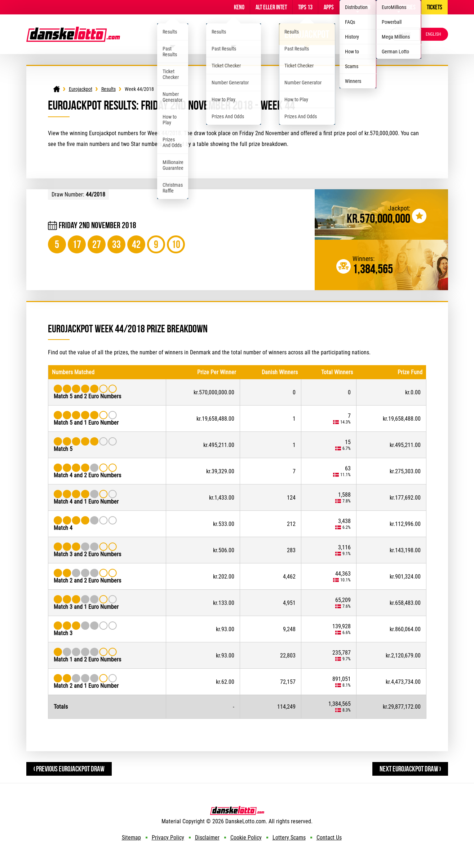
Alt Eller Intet (271, 7)
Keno (239, 7)
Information (358, 7)
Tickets (435, 7)
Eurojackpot (307, 34)
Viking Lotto (234, 34)
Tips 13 (305, 7)
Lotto (173, 34)
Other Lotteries (399, 7)
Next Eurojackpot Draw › (410, 769)
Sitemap (131, 838)
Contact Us (329, 838)
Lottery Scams (289, 838)
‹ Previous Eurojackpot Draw (69, 769)
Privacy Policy (168, 838)
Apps (329, 7)
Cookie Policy (246, 838)
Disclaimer (207, 838)
